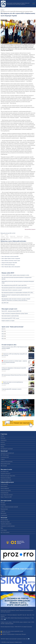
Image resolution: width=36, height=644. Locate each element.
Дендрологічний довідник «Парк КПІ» (9, 263)
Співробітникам (4, 515)
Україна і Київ (13, 236)
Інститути (3, 442)
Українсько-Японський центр (7, 462)
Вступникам (3, 505)
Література (26, 236)
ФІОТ (2, 235)
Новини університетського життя (16, 238)
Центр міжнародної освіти (6, 480)
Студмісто (3, 459)
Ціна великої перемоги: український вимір (10, 316)
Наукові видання (4, 486)
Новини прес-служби (5, 238)
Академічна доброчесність (6, 524)
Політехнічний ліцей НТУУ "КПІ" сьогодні (10, 318)
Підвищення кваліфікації (6, 478)
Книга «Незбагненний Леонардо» (8, 265)
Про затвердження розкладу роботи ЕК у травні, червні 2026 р (14, 285)
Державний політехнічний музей (7, 453)
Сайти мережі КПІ (4, 484)
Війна (2, 528)
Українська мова (20, 236)
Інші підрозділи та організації (7, 449)
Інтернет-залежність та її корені (8, 321)
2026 (3, 329)
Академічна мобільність (6, 474)
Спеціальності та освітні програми (8, 526)
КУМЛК (6, 235)
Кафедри (2, 447)
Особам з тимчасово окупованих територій (9, 507)
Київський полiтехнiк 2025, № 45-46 (8, 233)
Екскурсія (3, 236)
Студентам (3, 511)
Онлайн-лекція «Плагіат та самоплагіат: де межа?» (12, 290)
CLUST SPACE (4, 530)
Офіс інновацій (4, 466)
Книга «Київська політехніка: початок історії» (11, 261)
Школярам (3, 503)
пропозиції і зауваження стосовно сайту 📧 (21, 639)
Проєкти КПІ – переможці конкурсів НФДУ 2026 (11, 311)
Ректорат (2, 436)
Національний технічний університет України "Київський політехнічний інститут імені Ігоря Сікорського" (18, 4)
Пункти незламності (6, 633)
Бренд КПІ (20, 615)
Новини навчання (27, 238)
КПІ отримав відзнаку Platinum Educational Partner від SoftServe (15, 375)
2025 (3, 331)
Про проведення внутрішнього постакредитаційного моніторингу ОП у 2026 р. (17, 293)
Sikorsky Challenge (4, 520)
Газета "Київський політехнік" (7, 495)
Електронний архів (4, 493)
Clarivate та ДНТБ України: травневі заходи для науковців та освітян (15, 275)
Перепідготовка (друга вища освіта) (8, 476)
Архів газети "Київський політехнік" (13, 327)
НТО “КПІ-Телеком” (5, 455)
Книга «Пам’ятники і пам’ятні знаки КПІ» (10, 256)
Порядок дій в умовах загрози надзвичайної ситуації (13, 631)
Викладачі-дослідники (5, 522)
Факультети (3, 445)
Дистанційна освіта (5, 471)
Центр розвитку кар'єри (5, 464)
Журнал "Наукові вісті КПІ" (6, 497)
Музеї (7, 236)
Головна (2, 10)
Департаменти (4, 440)
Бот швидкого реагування (27, 627)
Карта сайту (29, 615)
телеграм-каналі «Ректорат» (20, 634)
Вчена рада (3, 438)
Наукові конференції (5, 488)
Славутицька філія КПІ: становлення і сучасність (12, 389)
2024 (3, 334)
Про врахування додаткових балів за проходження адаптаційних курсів (16, 288)
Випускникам (3, 513)
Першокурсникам (4, 509)
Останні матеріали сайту (9, 345)
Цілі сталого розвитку (5, 532)
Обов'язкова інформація (12, 615)
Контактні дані (4, 615)
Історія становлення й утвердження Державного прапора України (15, 313)
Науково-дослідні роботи (6, 491)
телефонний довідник (9, 624)
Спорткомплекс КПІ (5, 457)
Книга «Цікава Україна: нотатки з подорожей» (11, 259)
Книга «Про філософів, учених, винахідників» (11, 267)
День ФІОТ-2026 (5, 303)
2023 (3, 336)
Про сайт (24, 615)
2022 (3, 339)
